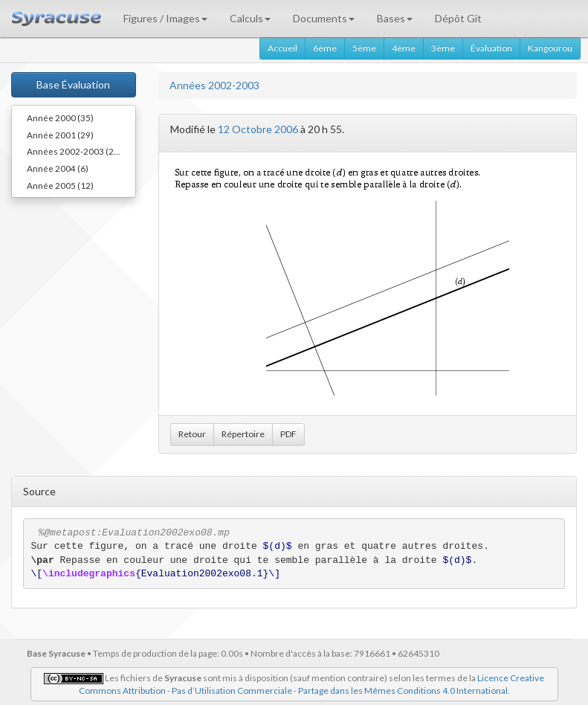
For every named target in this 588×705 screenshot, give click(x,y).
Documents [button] (324, 18)
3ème (443, 48)
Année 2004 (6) (58, 168)
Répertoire (243, 434)
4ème (404, 48)
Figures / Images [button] (165, 18)
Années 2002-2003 (214, 85)
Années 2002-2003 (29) (74, 151)
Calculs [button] (250, 18)
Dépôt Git (458, 18)
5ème (364, 48)
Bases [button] (395, 18)
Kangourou (550, 48)
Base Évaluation (73, 84)
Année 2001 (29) (60, 135)
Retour (192, 434)
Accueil (282, 48)
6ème (325, 48)
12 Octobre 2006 (258, 129)
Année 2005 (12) (60, 185)
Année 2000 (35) (60, 117)
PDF (288, 434)
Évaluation (491, 48)
